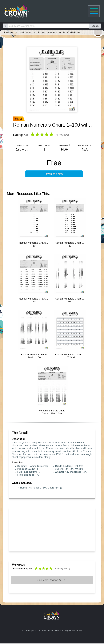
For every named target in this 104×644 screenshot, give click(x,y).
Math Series (26, 32)
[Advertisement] (52, 529)
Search (95, 26)
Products (9, 32)
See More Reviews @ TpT (52, 580)
